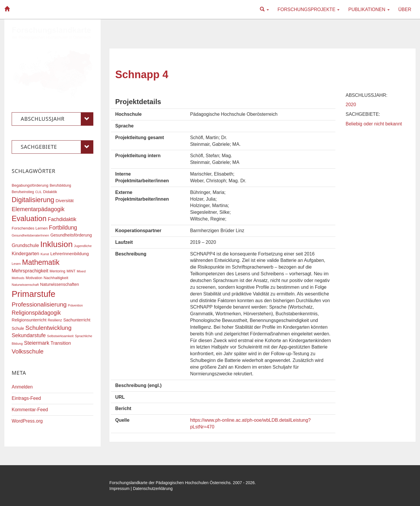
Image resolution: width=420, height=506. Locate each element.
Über (405, 9)
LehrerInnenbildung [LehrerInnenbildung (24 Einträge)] (69, 254)
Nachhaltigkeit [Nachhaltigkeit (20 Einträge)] (56, 278)
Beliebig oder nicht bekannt (374, 124)
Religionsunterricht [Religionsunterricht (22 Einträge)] (29, 320)
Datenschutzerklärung (153, 489)
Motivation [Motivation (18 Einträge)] (34, 278)
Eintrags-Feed (26, 398)
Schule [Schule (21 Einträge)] (18, 328)
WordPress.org (27, 421)
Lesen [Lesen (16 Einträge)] (16, 264)
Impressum (119, 489)
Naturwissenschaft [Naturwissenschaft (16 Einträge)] (25, 285)
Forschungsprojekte (309, 9)
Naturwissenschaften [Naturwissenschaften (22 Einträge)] (60, 284)
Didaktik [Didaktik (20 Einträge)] (50, 192)
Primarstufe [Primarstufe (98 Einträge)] (34, 294)
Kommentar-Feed (30, 410)
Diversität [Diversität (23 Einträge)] (64, 201)
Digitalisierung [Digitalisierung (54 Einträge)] (33, 200)
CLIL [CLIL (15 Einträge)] (39, 192)
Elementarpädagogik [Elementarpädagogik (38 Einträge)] (38, 209)
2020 (351, 105)
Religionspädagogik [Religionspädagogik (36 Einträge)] (36, 313)
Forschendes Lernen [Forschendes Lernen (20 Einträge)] (30, 228)
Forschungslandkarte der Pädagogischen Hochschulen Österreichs (170, 483)
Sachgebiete (57, 147)
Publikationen (369, 9)
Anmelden (22, 387)
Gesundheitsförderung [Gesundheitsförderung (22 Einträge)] (71, 235)
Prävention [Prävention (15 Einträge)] (75, 305)
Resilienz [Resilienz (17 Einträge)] (55, 320)
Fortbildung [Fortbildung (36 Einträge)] (63, 228)
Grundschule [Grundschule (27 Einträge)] (25, 245)
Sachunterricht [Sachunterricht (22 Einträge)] (77, 320)
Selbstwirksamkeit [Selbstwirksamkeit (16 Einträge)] (60, 336)
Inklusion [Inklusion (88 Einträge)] (56, 244)
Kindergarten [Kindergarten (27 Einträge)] (25, 253)
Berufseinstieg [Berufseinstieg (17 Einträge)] (23, 192)
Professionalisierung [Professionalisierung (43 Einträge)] (39, 304)
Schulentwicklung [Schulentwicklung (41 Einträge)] (48, 328)
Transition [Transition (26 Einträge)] (61, 343)
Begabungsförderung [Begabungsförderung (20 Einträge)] (30, 185)
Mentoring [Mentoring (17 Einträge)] (57, 271)
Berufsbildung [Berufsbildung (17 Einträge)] (60, 185)
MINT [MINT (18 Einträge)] (71, 271)
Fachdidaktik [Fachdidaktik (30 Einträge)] (62, 219)
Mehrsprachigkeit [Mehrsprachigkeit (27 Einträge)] (30, 271)
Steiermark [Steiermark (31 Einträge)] (37, 343)
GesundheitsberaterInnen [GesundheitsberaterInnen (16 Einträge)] (30, 235)
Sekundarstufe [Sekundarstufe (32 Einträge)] (29, 335)
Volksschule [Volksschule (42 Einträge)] (28, 351)
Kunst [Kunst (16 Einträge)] (45, 254)
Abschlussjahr (57, 119)
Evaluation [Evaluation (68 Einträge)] (29, 218)
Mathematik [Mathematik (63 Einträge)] (41, 262)
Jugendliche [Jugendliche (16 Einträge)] (83, 246)
